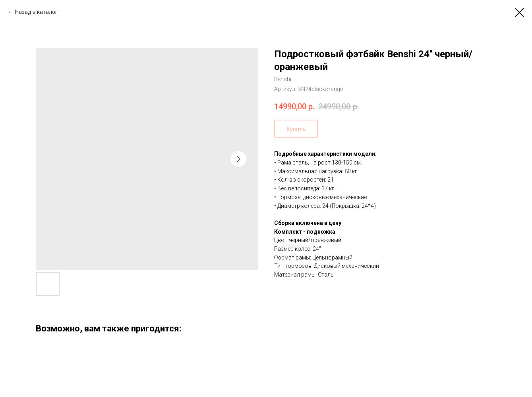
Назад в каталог (36, 12)
